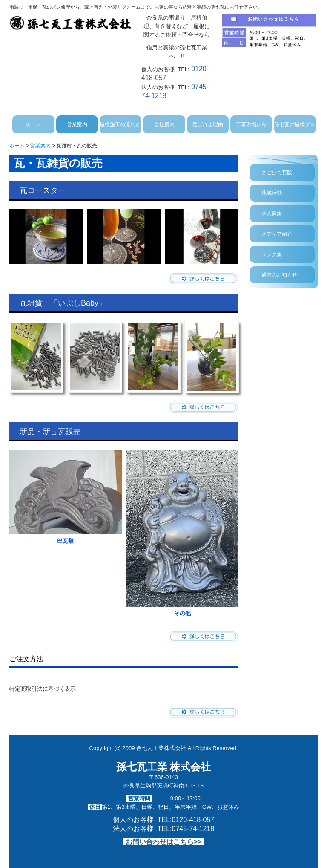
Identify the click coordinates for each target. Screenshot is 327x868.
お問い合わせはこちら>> (163, 842)
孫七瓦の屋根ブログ (295, 124)
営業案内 (77, 124)
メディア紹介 (277, 234)
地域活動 (272, 193)
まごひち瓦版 (277, 173)
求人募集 (272, 213)
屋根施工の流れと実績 (120, 124)
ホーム (33, 124)
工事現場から (251, 124)
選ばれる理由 (208, 124)
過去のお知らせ (279, 275)
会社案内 (164, 124)
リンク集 (272, 254)
